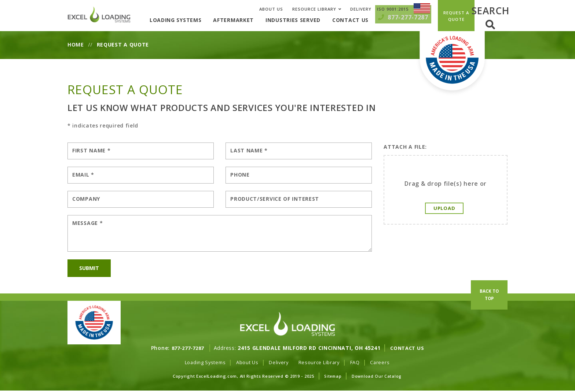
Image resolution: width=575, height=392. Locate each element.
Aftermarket (246, 20)
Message (87, 223)
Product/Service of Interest (275, 199)
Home (76, 45)
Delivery (361, 9)
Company (86, 199)
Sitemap (332, 377)
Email (83, 175)
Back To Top (489, 315)
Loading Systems (187, 20)
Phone (240, 175)
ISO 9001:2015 (393, 9)
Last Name (249, 150)
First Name (91, 150)
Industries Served (305, 20)
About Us (271, 9)
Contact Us (362, 20)
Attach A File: (405, 147)
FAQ (360, 363)
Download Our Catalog (378, 377)
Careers (386, 363)
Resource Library (314, 9)
